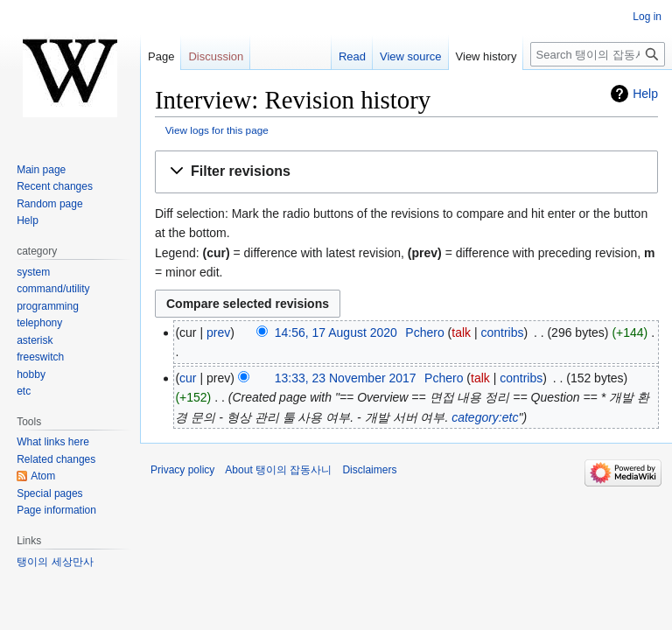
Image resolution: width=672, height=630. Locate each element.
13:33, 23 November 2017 (346, 378)
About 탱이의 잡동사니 (278, 470)
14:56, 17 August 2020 (336, 332)
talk (461, 332)
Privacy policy (182, 470)
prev (218, 332)
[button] (406, 172)
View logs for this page (217, 130)
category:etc (485, 417)
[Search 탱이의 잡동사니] (598, 54)
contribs (502, 332)
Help (645, 94)
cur (188, 378)
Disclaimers (369, 470)
